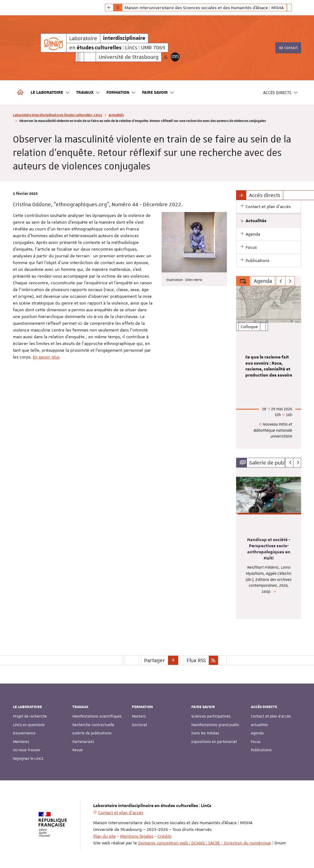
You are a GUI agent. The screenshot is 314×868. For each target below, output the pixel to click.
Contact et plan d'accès (271, 716)
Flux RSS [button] (196, 660)
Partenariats (83, 742)
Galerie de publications (92, 733)
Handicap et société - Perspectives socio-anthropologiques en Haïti (269, 549)
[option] (269, 367)
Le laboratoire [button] (50, 93)
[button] (173, 660)
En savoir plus (46, 357)
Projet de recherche (30, 716)
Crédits (165, 836)
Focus (256, 742)
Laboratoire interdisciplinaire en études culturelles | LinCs (57, 115)
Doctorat (140, 725)
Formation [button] (121, 93)
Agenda (257, 733)
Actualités (116, 115)
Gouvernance (24, 733)
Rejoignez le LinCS (28, 759)
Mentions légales (137, 836)
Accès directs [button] (281, 93)
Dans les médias (205, 733)
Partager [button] (155, 660)
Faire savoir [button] (158, 93)
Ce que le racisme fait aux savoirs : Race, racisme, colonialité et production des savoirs (269, 366)
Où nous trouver (27, 750)
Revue (78, 750)
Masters (139, 716)
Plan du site (105, 836)
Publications (261, 750)
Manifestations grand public (215, 725)
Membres (21, 742)
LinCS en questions (29, 725)
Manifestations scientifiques (97, 716)
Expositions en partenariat (214, 742)
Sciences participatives (211, 716)
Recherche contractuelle (93, 725)
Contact (288, 48)
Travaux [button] (88, 93)
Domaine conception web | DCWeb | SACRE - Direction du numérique (205, 843)
